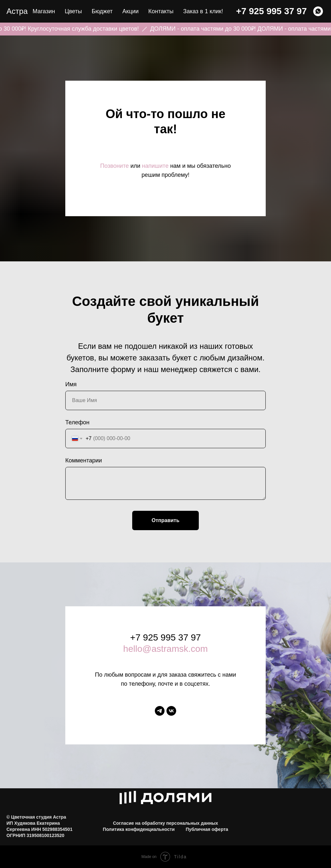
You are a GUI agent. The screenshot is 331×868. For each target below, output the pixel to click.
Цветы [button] (73, 11)
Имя (71, 384)
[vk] (171, 711)
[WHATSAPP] (318, 11)
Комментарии (84, 460)
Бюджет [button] (102, 11)
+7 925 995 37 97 (271, 11)
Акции (131, 11)
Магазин (44, 11)
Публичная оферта (207, 829)
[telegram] (160, 711)
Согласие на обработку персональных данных (165, 823)
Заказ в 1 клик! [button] (203, 11)
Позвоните (114, 166)
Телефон (77, 422)
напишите (155, 166)
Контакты (161, 11)
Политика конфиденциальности (139, 829)
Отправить (165, 520)
